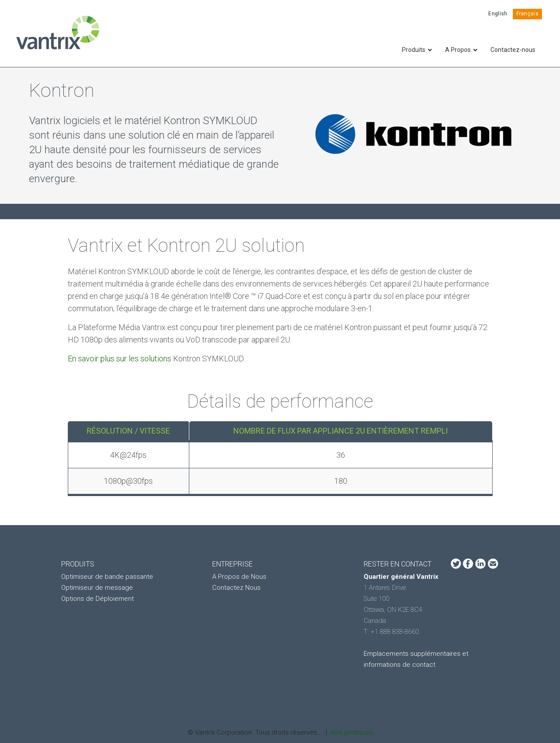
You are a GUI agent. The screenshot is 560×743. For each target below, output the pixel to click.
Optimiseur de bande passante (107, 577)
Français (527, 14)
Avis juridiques (352, 732)
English (498, 14)
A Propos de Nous (239, 577)
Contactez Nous (236, 588)
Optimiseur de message (97, 588)
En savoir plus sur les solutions (120, 359)
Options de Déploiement (98, 599)
